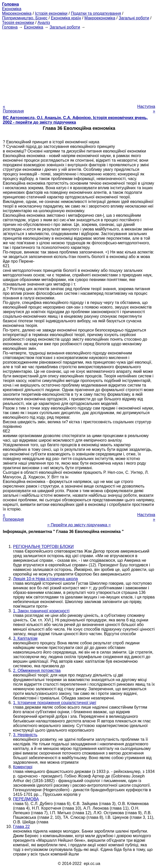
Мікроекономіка (17, 13)
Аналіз (44, 23)
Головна (10, 27)
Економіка (12, 9)
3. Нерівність (25, 735)
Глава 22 (21, 827)
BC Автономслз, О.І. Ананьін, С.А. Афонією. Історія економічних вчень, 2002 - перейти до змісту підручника (75, 120)
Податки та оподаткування (96, 13)
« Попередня (13, 109)
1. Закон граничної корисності (41, 611)
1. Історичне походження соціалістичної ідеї (55, 703)
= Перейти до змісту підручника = (79, 525)
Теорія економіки (18, 23)
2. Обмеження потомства (37, 671)
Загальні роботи (134, 18)
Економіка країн (66, 18)
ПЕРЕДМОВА (26, 799)
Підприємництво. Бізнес (25, 18)
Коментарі (23, 767)
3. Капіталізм (25, 638)
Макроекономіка (100, 18)
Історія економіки (51, 13)
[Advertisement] (79, 65)
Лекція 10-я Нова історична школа (45, 579)
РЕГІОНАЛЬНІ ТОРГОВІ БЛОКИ (43, 547)
